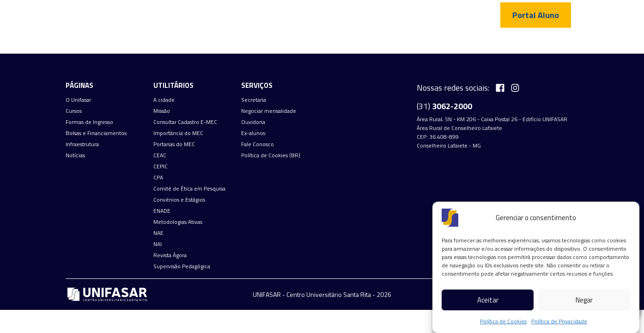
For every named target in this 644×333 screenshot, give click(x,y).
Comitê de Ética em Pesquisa (189, 189)
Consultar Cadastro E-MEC (185, 122)
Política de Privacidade (559, 321)
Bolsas (374, 44)
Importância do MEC (178, 133)
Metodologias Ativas (178, 222)
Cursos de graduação (242, 44)
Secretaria (254, 100)
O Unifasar (78, 100)
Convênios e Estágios (179, 200)
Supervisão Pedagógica (182, 266)
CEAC (160, 155)
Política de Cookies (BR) (271, 155)
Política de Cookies (503, 321)
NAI (158, 244)
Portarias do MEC (174, 144)
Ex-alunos (253, 133)
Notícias (471, 44)
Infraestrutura (421, 44)
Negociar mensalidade (269, 111)
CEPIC (161, 166)
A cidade (164, 100)
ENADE (162, 211)
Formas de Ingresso (319, 44)
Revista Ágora (170, 255)
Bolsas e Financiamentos (96, 133)
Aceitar (488, 300)
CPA (158, 178)
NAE (158, 233)
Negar (584, 300)
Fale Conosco (518, 44)
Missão (162, 111)
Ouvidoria (253, 122)
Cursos (74, 111)
